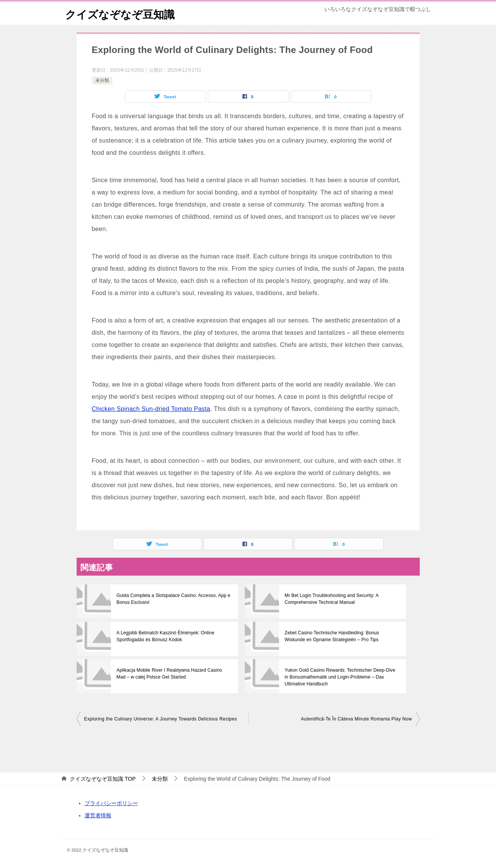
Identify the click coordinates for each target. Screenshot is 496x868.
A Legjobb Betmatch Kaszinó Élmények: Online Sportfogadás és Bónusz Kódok (165, 636)
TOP (103, 779)
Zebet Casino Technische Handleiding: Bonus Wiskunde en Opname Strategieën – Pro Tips (342, 636)
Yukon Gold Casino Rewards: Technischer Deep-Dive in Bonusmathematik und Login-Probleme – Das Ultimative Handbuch (342, 677)
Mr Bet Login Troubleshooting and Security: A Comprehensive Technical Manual (331, 599)
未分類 (102, 80)
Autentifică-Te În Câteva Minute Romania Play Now (356, 719)
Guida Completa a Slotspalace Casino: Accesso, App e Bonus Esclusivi (172, 599)
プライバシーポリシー (111, 803)
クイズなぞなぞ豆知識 (124, 13)
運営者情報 (98, 815)
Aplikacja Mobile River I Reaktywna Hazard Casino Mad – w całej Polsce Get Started (173, 674)
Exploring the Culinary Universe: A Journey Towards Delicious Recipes (161, 719)
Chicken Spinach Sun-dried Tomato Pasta (151, 409)
